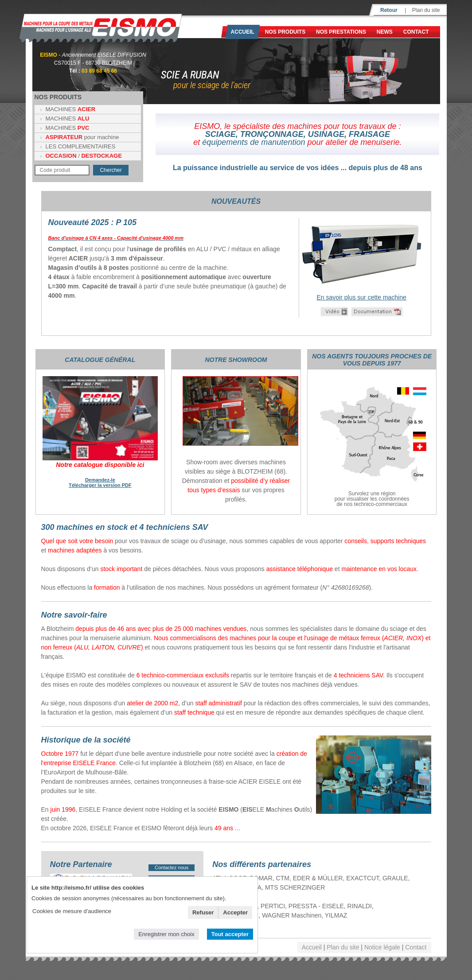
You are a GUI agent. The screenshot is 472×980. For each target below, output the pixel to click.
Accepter (235, 912)
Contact (416, 32)
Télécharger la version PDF (100, 485)
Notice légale (382, 947)
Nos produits (285, 32)
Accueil (243, 32)
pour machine (82, 137)
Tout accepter (230, 934)
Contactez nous (172, 867)
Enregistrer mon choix (166, 934)
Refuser (203, 912)
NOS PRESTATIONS (341, 32)
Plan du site (426, 10)
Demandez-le (100, 480)
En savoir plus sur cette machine (361, 297)
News (385, 32)
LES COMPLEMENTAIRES (81, 146)
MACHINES (71, 109)
